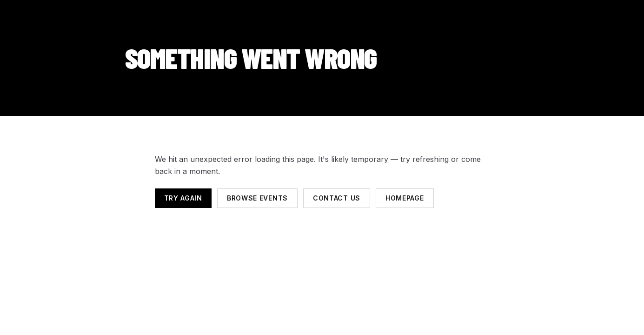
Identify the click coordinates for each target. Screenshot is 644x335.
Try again (183, 198)
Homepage (405, 198)
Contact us (337, 198)
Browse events (257, 198)
